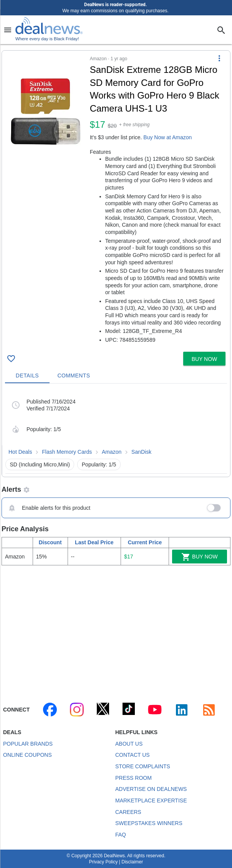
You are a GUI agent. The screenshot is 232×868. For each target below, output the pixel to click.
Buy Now (200, 557)
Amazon (112, 452)
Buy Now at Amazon (167, 137)
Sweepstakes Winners (149, 823)
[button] (116, 200)
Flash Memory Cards (67, 452)
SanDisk (141, 452)
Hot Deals (20, 452)
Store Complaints (143, 766)
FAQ (121, 835)
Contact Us (133, 755)
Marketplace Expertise (151, 800)
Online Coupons (27, 755)
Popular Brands (28, 744)
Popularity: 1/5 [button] (99, 464)
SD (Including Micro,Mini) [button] (40, 464)
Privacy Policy (104, 862)
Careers (128, 812)
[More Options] (219, 58)
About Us (129, 744)
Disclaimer (132, 862)
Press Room (133, 778)
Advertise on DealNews (151, 789)
